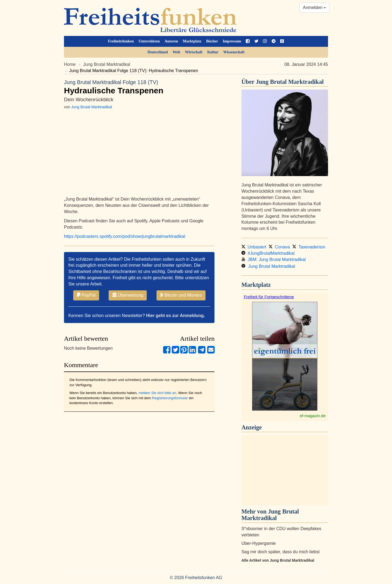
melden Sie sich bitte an (157, 393)
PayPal (86, 295)
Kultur (213, 52)
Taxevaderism (309, 247)
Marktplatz (192, 41)
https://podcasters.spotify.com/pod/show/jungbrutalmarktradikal (125, 236)
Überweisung (128, 295)
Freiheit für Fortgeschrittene (269, 297)
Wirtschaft (194, 52)
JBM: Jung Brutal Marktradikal (274, 259)
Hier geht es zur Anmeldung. (176, 316)
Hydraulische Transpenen (139, 87)
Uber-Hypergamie (259, 543)
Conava (279, 247)
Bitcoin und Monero (181, 295)
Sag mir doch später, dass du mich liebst (281, 552)
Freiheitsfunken (121, 41)
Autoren (171, 41)
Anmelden (315, 7)
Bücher (212, 41)
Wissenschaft (234, 52)
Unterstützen (149, 41)
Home (70, 64)
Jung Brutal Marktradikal (107, 64)
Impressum (232, 41)
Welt (176, 52)
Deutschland (158, 52)
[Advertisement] (285, 470)
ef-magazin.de (313, 416)
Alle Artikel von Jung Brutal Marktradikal (278, 560)
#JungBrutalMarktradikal (268, 253)
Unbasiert (254, 247)
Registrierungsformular (170, 398)
